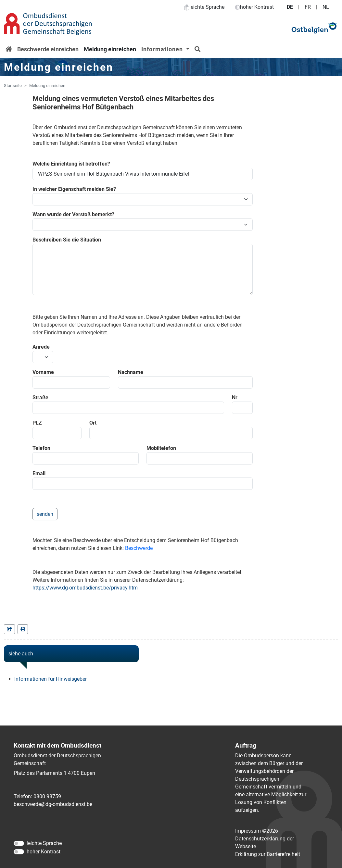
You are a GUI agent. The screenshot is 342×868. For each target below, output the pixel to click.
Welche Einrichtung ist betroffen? (71, 164)
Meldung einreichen (110, 49)
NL (326, 7)
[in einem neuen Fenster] (23, 629)
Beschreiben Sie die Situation (67, 240)
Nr (235, 397)
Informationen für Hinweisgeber (51, 679)
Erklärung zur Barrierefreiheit (268, 854)
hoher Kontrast (254, 7)
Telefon (41, 448)
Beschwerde (139, 548)
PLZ (37, 423)
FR (308, 7)
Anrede (41, 347)
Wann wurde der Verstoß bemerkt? (73, 214)
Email (39, 473)
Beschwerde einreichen (48, 49)
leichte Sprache (204, 7)
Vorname (43, 372)
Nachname (131, 372)
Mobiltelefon (161, 448)
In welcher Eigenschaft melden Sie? (74, 189)
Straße (40, 397)
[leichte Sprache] (19, 843)
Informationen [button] (163, 49)
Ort (93, 423)
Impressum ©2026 (257, 831)
